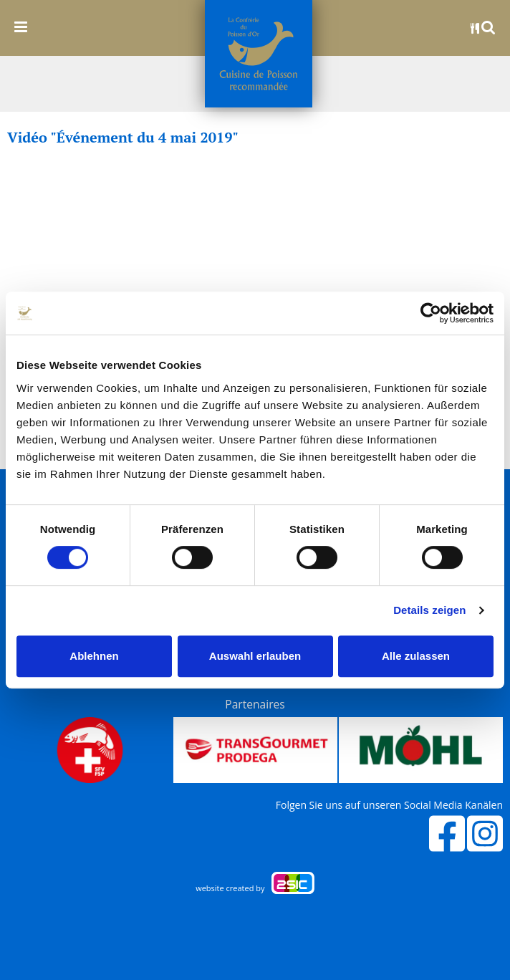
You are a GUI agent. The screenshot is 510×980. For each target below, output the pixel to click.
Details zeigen (429, 610)
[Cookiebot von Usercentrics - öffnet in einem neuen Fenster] (431, 313)
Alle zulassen (416, 656)
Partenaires (255, 704)
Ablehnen (94, 656)
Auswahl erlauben (255, 656)
